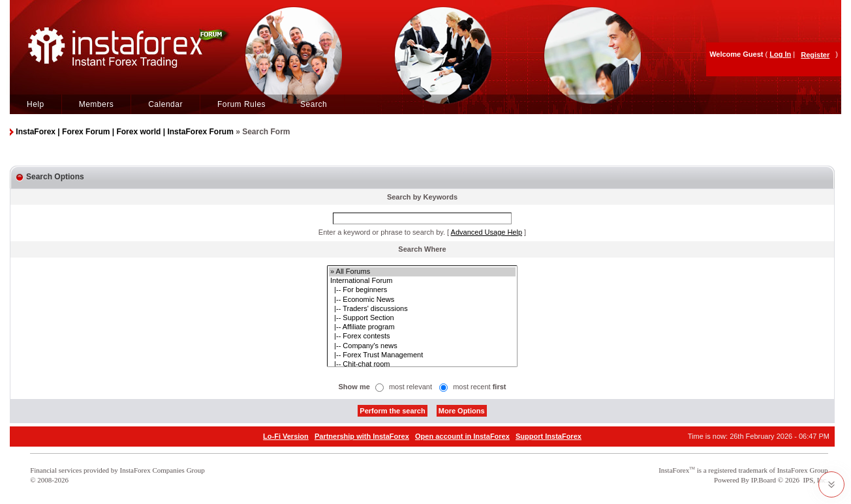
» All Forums (422, 272)
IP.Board (764, 480)
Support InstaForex (549, 436)
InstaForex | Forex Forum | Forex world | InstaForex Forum (124, 132)
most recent (479, 387)
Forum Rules (241, 104)
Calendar (165, 104)
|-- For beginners (422, 290)
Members (97, 104)
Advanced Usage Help (487, 232)
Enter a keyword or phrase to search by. (382, 232)
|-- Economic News (422, 300)
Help (36, 104)
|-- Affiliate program (422, 327)
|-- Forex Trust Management (422, 355)
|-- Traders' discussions (422, 309)
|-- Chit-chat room (422, 364)
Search (314, 104)
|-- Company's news (422, 346)
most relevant (410, 387)
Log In (780, 54)
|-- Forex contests (422, 336)
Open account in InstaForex (462, 436)
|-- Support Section (422, 318)
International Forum (422, 281)
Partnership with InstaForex (362, 436)
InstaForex (674, 470)
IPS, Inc (814, 480)
